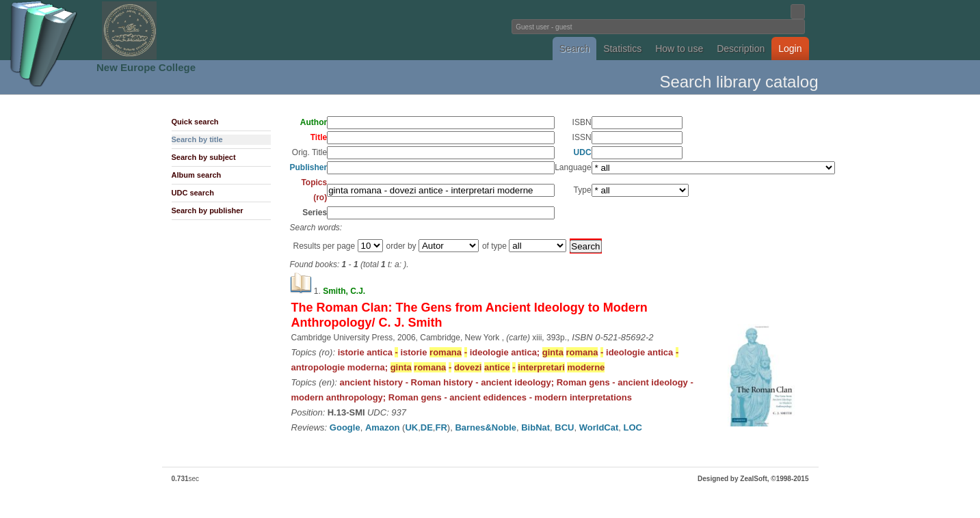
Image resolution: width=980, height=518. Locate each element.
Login (790, 49)
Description (741, 49)
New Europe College (146, 67)
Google (345, 427)
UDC (583, 152)
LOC (633, 427)
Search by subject (204, 157)
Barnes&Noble (486, 427)
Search (574, 49)
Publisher (309, 167)
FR (441, 427)
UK (411, 427)
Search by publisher (208, 210)
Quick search (195, 122)
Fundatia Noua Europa (265, 30)
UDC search (193, 193)
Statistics (622, 49)
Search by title (197, 139)
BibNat (535, 427)
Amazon (383, 427)
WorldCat (599, 427)
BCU (564, 427)
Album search (197, 175)
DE (427, 427)
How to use (679, 49)
